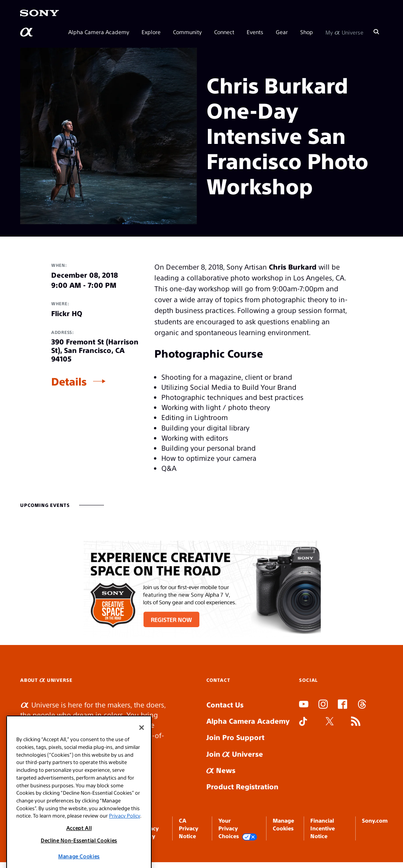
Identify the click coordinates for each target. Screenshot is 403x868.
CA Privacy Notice (189, 828)
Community (187, 32)
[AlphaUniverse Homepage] (27, 32)
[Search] (376, 32)
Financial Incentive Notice (323, 828)
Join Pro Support (235, 737)
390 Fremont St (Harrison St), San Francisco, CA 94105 (95, 350)
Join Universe (235, 754)
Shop (307, 32)
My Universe (344, 32)
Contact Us (225, 705)
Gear (282, 32)
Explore (151, 32)
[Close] (142, 764)
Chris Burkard (293, 267)
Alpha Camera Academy (99, 32)
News (221, 770)
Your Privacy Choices (238, 829)
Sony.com (375, 820)
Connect (224, 32)
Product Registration (242, 786)
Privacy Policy (125, 852)
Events (255, 32)
